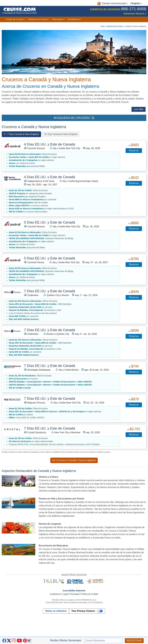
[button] (24, 319)
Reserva (134, 151)
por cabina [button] (21, 415)
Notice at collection (56, 611)
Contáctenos (55, 594)
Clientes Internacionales (112, 3)
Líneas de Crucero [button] (15, 19)
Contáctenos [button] (73, 19)
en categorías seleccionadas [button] (30, 193)
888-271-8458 (134, 9)
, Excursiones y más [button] (35, 310)
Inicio (103, 26)
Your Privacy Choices (83, 611)
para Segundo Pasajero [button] (27, 196)
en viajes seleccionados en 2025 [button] (41, 209)
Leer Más (139, 109)
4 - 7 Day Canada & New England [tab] (21, 134)
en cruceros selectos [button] (28, 206)
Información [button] (58, 19)
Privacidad (74, 594)
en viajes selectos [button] (37, 157)
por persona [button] (31, 307)
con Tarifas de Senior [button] (22, 163)
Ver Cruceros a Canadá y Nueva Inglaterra (74, 460)
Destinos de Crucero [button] (38, 19)
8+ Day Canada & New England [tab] (61, 134)
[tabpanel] (74, 295)
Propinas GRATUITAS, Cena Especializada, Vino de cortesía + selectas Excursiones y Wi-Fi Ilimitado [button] (54, 444)
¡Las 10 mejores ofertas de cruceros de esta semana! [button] (33, 313)
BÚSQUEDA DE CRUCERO (74, 118)
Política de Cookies (90, 594)
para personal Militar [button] (27, 166)
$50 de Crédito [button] (28, 203)
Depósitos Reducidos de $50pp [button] (41, 238)
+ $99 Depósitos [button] (40, 304)
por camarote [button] (33, 199)
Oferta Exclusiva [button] (33, 154)
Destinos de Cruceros (115, 26)
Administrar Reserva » (135, 14)
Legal (65, 594)
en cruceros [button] (23, 379)
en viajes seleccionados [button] (31, 441)
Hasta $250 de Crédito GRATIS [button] (27, 418)
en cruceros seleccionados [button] (28, 212)
